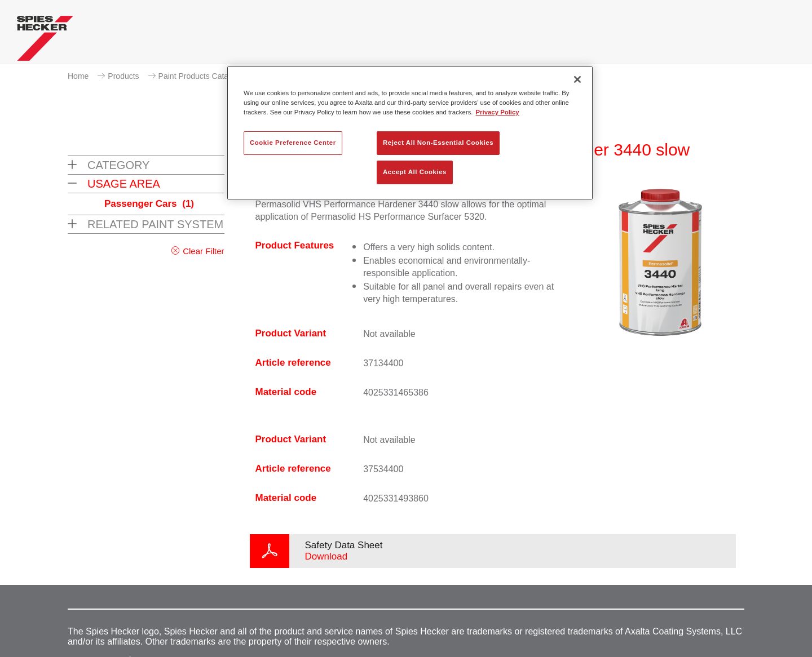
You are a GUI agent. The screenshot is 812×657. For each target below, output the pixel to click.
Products (123, 76)
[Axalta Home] (45, 41)
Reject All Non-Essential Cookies (438, 143)
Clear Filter (203, 251)
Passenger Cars (149, 204)
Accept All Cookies (415, 172)
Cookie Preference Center (293, 143)
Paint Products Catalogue (203, 76)
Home (78, 76)
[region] (410, 133)
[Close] (577, 79)
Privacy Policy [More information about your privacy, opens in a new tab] (498, 112)
